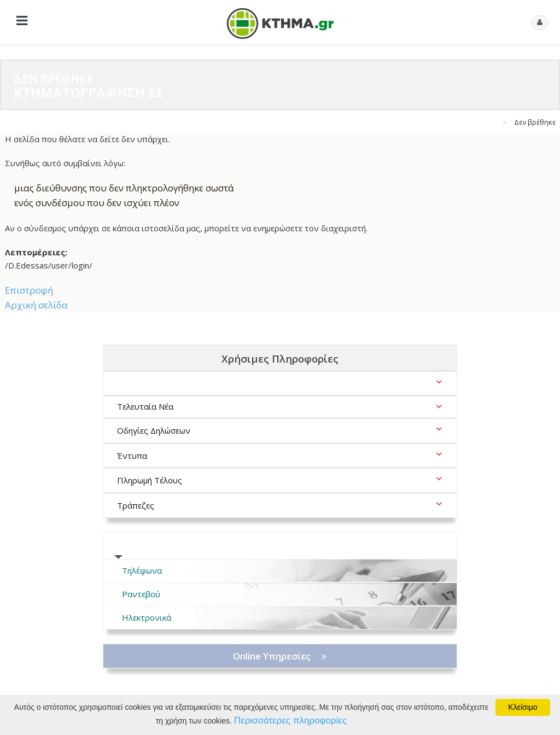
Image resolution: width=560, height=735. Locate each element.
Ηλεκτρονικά (147, 617)
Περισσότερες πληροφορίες (290, 721)
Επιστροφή (29, 290)
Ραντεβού (141, 594)
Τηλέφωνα (142, 570)
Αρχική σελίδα (36, 305)
